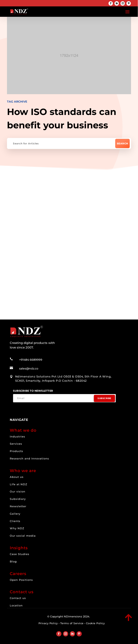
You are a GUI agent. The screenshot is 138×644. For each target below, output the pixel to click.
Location (16, 605)
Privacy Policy (48, 623)
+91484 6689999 (31, 360)
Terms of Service (72, 623)
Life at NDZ (19, 484)
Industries (17, 436)
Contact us (18, 598)
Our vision (18, 491)
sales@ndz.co (29, 368)
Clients (15, 521)
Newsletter (18, 506)
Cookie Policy (95, 623)
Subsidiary (18, 499)
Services (16, 444)
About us (17, 477)
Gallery (15, 514)
